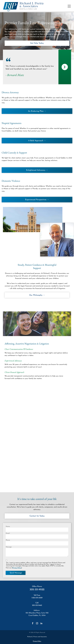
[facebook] (33, 624)
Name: (8, 527)
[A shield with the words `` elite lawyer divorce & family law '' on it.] (21, 471)
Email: (8, 533)
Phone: (8, 540)
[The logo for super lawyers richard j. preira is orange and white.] (21, 439)
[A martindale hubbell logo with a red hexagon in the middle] (53, 439)
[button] (69, 6)
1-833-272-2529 (37, 598)
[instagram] (37, 624)
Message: (9, 547)
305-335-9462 (37, 605)
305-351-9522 (37, 590)
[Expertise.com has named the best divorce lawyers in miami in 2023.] (53, 408)
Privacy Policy (17, 568)
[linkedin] (41, 624)
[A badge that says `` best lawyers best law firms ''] (21, 408)
